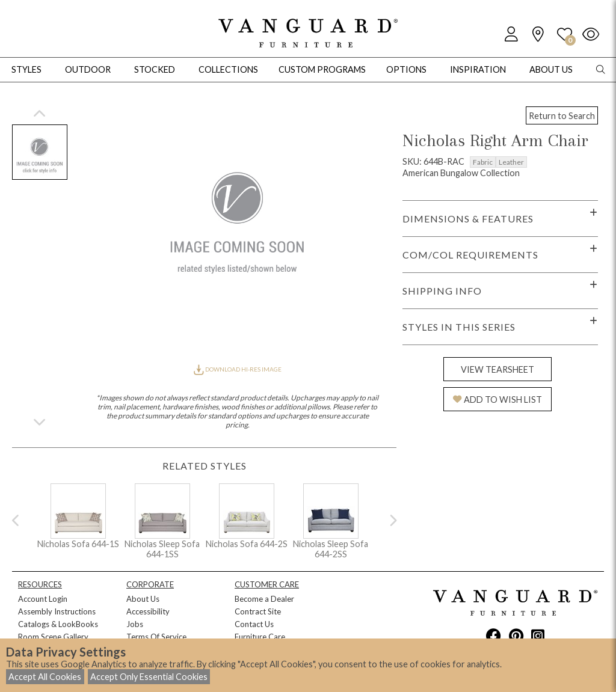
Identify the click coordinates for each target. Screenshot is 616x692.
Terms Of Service (156, 637)
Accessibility (148, 611)
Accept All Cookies (45, 677)
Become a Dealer (264, 599)
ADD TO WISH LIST (497, 400)
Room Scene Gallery (53, 637)
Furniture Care (260, 637)
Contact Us (254, 624)
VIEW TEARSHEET (497, 369)
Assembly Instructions (57, 611)
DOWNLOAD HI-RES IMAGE (238, 369)
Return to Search (562, 116)
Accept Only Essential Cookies (149, 677)
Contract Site (258, 611)
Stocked (155, 69)
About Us (143, 599)
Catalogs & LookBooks (58, 624)
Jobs (135, 624)
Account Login (43, 599)
